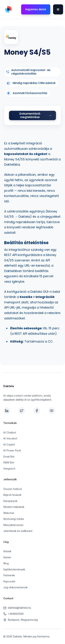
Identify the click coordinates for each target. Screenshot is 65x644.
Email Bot (9, 457)
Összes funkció (13, 489)
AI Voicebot (10, 438)
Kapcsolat (9, 581)
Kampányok (10, 501)
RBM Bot (9, 462)
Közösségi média (14, 519)
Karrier (7, 557)
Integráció (9, 469)
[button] (58, 9)
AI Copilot (9, 445)
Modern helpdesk (14, 507)
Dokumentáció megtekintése (30, 115)
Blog (6, 563)
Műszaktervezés (13, 525)
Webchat (9, 513)
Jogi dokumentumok (15, 587)
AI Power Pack (12, 450)
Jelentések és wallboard (18, 531)
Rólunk (7, 551)
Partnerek (9, 575)
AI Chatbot (10, 432)
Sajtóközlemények (14, 569)
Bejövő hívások (12, 495)
